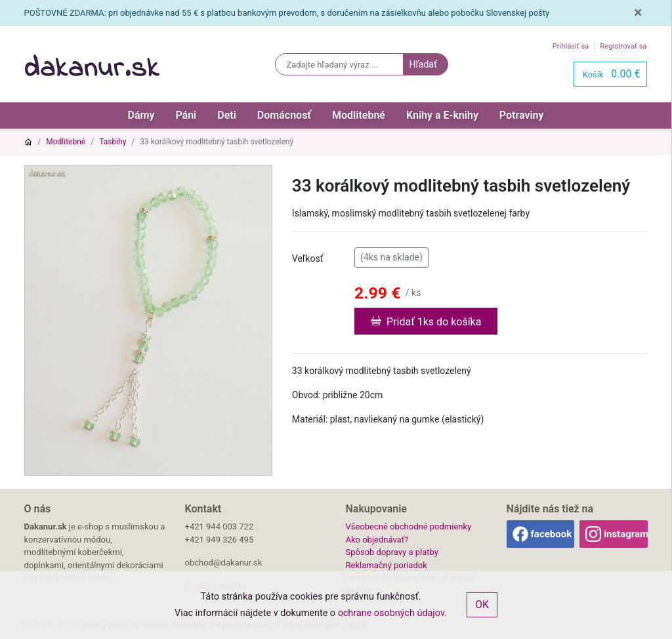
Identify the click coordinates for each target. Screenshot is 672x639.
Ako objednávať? (377, 540)
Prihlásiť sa (571, 46)
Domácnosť (284, 115)
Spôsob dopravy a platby (392, 552)
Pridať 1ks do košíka (426, 321)
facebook (552, 534)
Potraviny (522, 115)
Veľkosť (308, 258)
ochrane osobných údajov (391, 613)
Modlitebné (359, 115)
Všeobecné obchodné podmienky (409, 526)
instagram (626, 534)
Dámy (141, 115)
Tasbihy (113, 142)
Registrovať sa (623, 46)
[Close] (638, 13)
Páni (186, 115)
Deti (227, 115)
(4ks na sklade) (391, 257)
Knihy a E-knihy (442, 115)
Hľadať (423, 64)
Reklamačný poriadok (387, 565)
